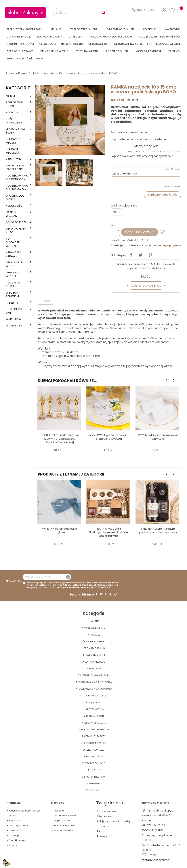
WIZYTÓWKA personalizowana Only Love (158, 437)
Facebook (97, 594)
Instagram (111, 594)
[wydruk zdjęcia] (117, 212)
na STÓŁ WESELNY (72, 44)
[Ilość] (115, 232)
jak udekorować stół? (66, 816)
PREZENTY (174, 51)
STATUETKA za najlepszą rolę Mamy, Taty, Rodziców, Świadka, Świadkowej (60, 439)
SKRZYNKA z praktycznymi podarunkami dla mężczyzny (158, 530)
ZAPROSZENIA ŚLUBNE (84, 29)
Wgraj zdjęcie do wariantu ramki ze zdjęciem (140, 139)
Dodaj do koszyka (140, 232)
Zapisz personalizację (163, 195)
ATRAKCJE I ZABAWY (20, 51)
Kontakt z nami (17, 840)
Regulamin (15, 821)
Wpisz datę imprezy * (125, 174)
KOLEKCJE (149, 29)
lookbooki (59, 811)
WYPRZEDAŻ (14, 319)
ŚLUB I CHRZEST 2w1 (19, 59)
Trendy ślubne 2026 (65, 825)
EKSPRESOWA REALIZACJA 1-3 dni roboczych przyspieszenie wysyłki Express (146, 266)
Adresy (103, 831)
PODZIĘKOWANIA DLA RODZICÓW (111, 37)
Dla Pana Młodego (50, 37)
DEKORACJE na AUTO (128, 44)
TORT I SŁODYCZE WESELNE (164, 44)
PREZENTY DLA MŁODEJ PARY (24, 29)
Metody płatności (18, 825)
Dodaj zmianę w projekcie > (166, 245)
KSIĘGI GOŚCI (47, 44)
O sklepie (13, 830)
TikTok (116, 594)
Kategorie (18, 88)
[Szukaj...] (81, 13)
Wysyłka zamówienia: (124, 241)
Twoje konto (110, 803)
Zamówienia (106, 816)
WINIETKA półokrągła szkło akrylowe (60, 530)
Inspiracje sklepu (63, 821)
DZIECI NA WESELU (87, 51)
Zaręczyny (76, 37)
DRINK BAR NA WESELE (54, 51)
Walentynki (172, 29)
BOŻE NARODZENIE (14, 121)
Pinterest (150, 255)
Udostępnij (131, 255)
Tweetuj (141, 255)
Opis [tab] (46, 301)
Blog (40, 59)
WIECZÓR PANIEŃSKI (148, 51)
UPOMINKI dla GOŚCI (20, 44)
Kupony (103, 836)
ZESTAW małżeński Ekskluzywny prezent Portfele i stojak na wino (109, 532)
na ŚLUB (56, 29)
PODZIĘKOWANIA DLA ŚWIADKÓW (159, 37)
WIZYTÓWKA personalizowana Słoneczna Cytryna (109, 437)
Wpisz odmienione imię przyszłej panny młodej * (143, 156)
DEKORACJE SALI (99, 44)
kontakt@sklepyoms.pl (156, 860)
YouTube (101, 594)
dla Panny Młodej (19, 37)
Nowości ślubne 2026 (65, 830)
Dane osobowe (107, 811)
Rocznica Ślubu (117, 51)
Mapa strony (16, 845)
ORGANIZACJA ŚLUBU (120, 29)
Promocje (14, 835)
